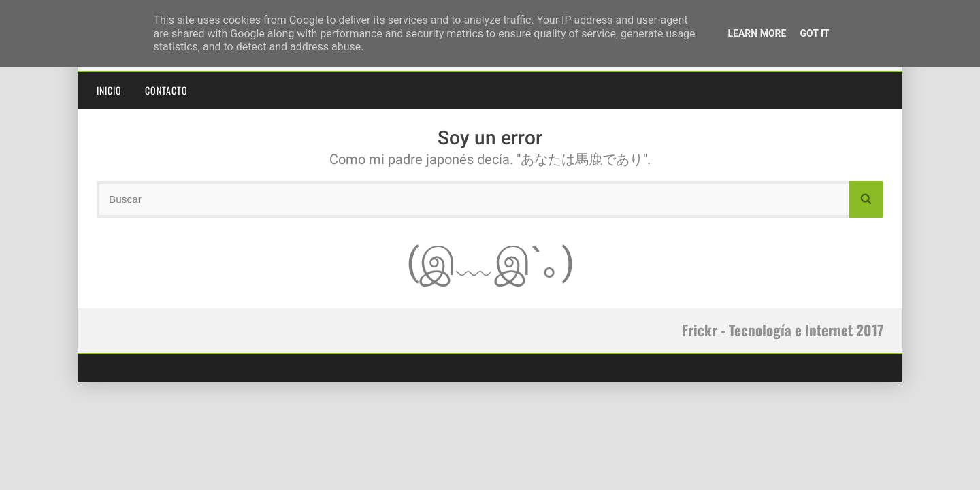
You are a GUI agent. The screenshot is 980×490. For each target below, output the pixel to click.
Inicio (109, 90)
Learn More (757, 33)
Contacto (166, 90)
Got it (814, 33)
